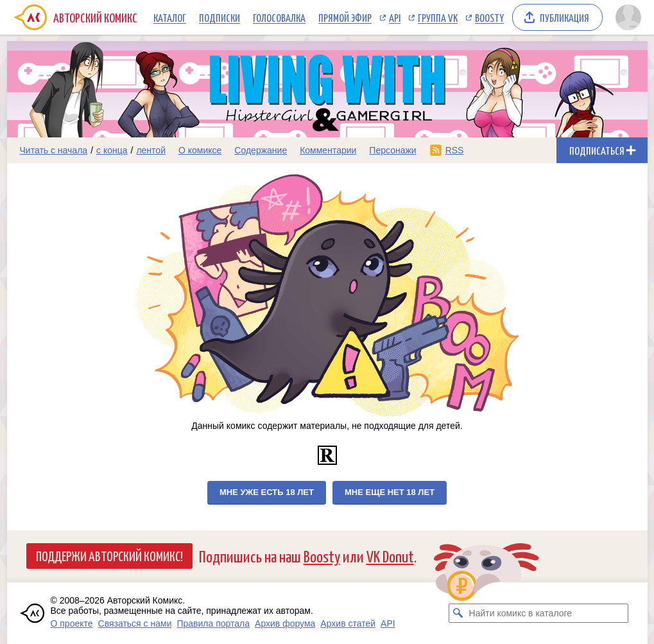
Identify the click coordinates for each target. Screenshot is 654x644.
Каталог (170, 17)
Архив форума (285, 623)
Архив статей (348, 623)
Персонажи (392, 150)
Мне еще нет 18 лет (390, 492)
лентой (151, 150)
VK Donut (390, 556)
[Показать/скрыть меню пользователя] (628, 17)
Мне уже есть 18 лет (267, 492)
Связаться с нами (135, 623)
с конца (112, 150)
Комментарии (328, 150)
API (395, 17)
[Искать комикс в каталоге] (458, 613)
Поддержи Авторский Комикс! (109, 555)
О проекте (72, 623)
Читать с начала (54, 150)
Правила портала (213, 623)
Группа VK (438, 17)
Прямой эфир (345, 17)
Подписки (219, 17)
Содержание (261, 150)
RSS (455, 150)
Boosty (489, 17)
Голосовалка (279, 17)
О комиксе (200, 150)
